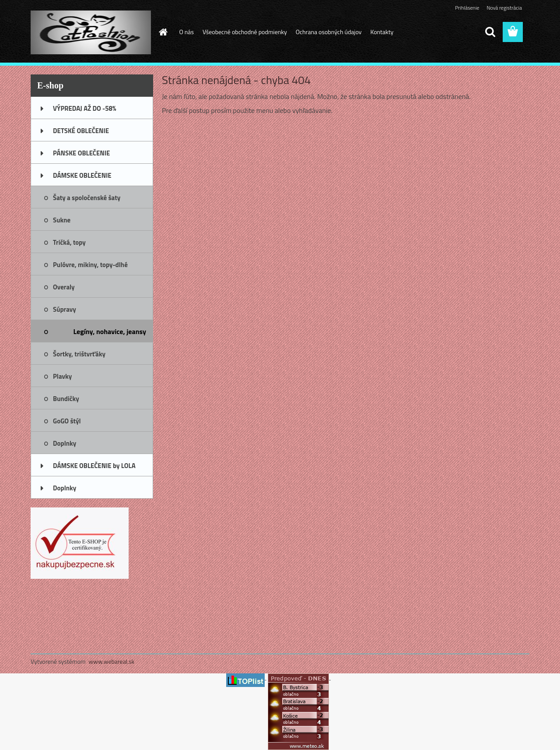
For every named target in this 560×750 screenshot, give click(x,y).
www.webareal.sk (112, 661)
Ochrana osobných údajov (329, 32)
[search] (490, 32)
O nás (187, 32)
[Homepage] (163, 32)
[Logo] (91, 32)
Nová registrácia (504, 8)
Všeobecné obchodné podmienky (245, 32)
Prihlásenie (467, 8)
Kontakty (382, 32)
